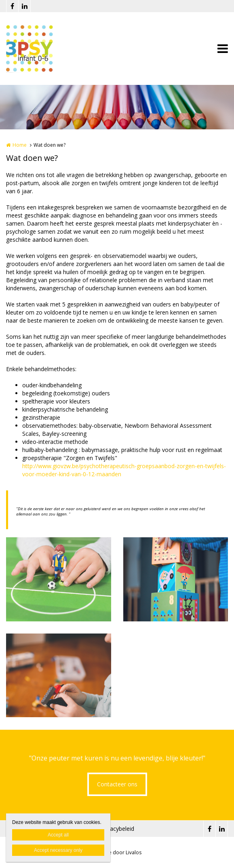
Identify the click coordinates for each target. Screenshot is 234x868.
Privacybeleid (117, 829)
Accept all (58, 835)
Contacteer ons (117, 784)
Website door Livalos (117, 852)
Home (20, 145)
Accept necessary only (58, 850)
